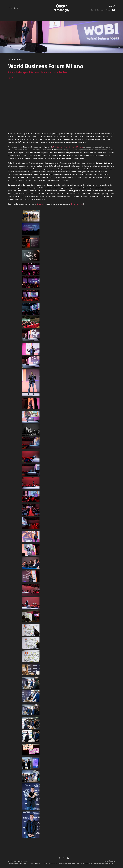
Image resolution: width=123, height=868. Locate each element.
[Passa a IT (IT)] (113, 13)
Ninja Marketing (77, 204)
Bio (92, 13)
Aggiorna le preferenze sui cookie (103, 864)
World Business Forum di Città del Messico (68, 147)
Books (97, 13)
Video (108, 13)
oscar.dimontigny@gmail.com (70, 864)
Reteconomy (41, 204)
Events (103, 13)
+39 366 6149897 (87, 864)
